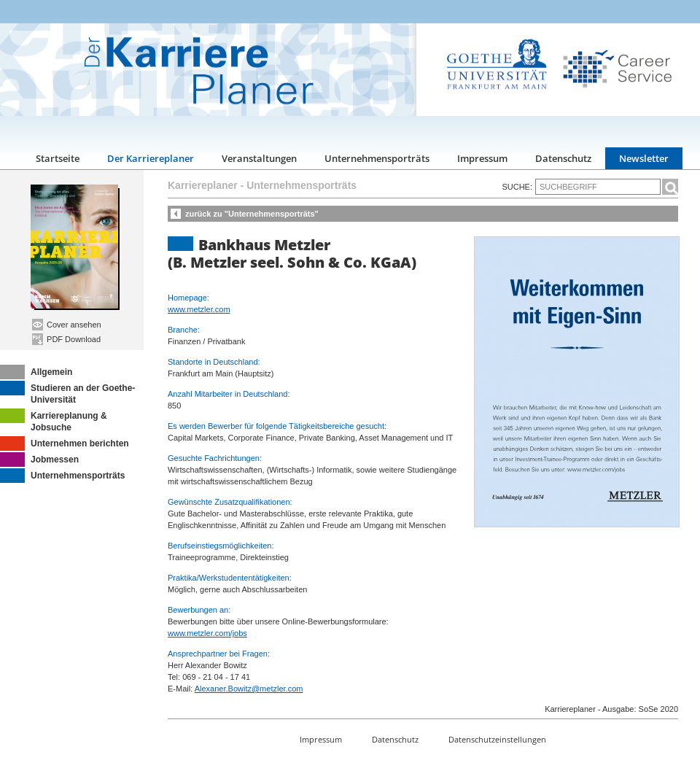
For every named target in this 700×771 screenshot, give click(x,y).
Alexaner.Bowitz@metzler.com (249, 689)
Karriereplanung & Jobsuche (54, 421)
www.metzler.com (199, 309)
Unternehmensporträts (377, 158)
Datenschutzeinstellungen (497, 739)
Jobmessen (39, 460)
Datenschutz (563, 158)
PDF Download (66, 339)
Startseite (58, 158)
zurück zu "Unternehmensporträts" (252, 214)
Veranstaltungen (259, 158)
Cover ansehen (67, 325)
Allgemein (36, 372)
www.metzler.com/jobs (207, 633)
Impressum (482, 158)
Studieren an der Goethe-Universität (67, 393)
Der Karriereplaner (151, 158)
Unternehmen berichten (65, 443)
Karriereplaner (203, 185)
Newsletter (644, 158)
